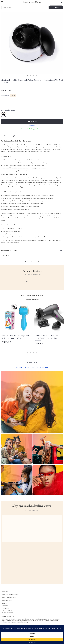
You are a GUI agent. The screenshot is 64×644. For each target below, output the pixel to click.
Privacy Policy (6, 608)
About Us (4, 603)
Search (56, 7)
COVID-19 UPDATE (8, 613)
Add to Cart (32, 122)
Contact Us (5, 606)
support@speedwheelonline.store (11, 594)
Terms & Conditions (7, 611)
